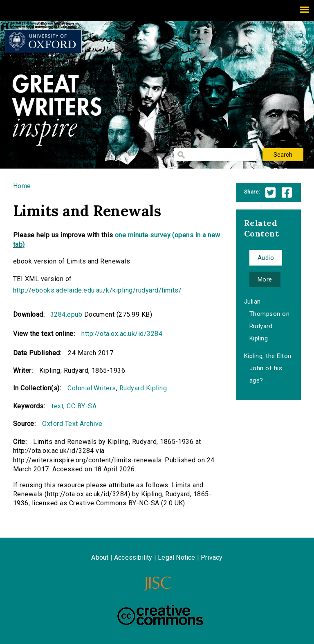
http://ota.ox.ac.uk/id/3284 (122, 334)
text (57, 406)
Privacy (212, 557)
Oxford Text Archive (72, 424)
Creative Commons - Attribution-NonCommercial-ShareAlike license (160, 615)
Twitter (270, 193)
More (265, 279)
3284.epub (66, 314)
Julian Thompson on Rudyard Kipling (267, 320)
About (100, 557)
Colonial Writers (92, 388)
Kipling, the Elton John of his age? (268, 368)
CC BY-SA (82, 406)
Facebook (287, 193)
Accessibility (133, 557)
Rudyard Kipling (143, 388)
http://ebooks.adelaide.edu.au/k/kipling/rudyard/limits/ (97, 290)
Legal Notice (176, 557)
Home (22, 186)
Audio (266, 258)
